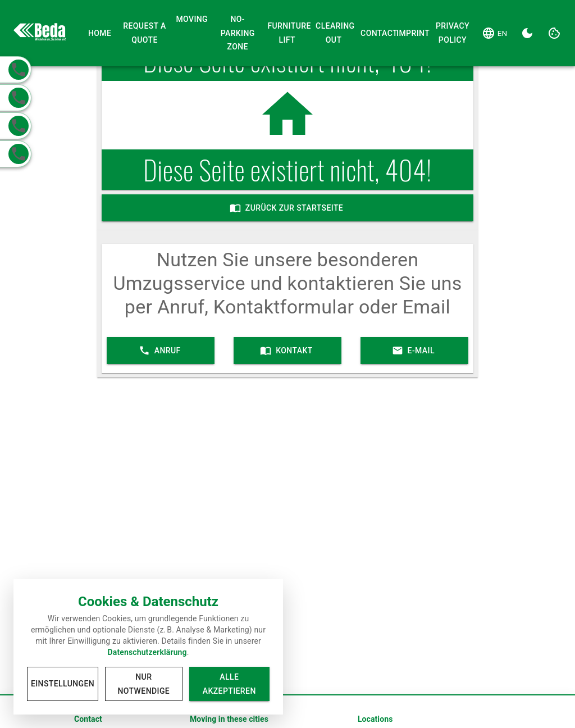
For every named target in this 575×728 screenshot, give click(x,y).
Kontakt (287, 351)
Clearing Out (334, 33)
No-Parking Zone (238, 33)
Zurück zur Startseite (287, 208)
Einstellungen (63, 684)
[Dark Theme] (527, 33)
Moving (192, 19)
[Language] (495, 33)
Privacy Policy (453, 33)
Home (100, 33)
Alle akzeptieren (229, 684)
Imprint (410, 33)
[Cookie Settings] (554, 33)
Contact (374, 33)
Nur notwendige (143, 684)
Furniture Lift (287, 33)
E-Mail (414, 351)
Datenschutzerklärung (147, 652)
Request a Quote (145, 33)
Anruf (161, 351)
